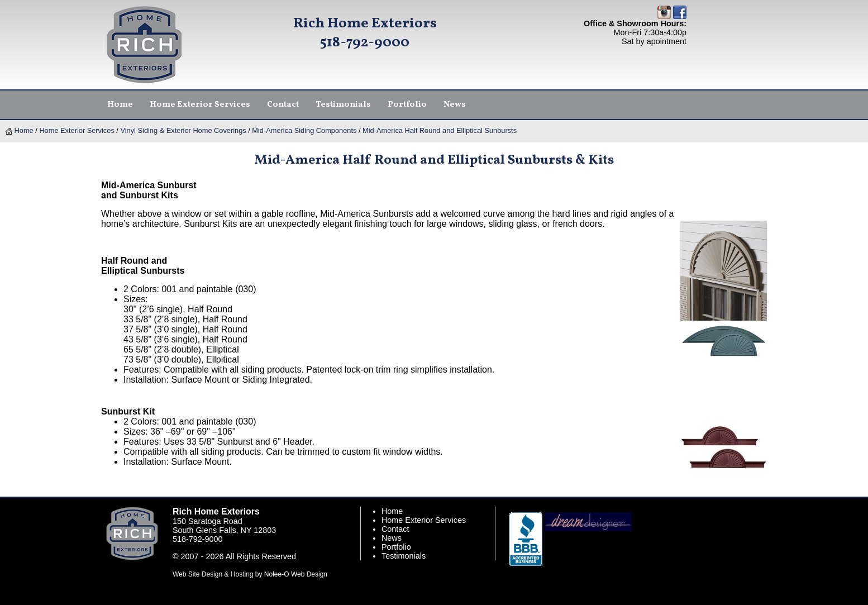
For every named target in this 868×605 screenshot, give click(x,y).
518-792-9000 (365, 43)
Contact (395, 529)
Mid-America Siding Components (304, 130)
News (392, 538)
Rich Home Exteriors (365, 24)
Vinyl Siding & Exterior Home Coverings (183, 130)
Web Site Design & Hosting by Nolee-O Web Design (250, 574)
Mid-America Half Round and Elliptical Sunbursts (440, 130)
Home (20, 130)
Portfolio (396, 547)
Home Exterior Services (77, 130)
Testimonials (404, 556)
